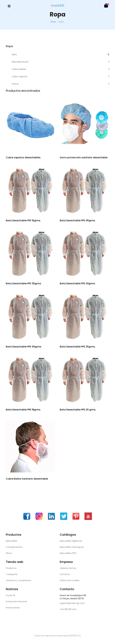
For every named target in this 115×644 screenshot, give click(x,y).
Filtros (9, 553)
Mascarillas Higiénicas (71, 541)
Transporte (12, 574)
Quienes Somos (68, 568)
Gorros (15, 84)
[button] (106, 6)
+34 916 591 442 (68, 609)
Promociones (13, 608)
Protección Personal (16, 602)
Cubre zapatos (20, 76)
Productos (11, 568)
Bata (14, 54)
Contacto (65, 574)
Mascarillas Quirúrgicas (72, 547)
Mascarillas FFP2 (68, 553)
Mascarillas (12, 541)
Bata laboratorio (20, 62)
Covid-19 (10, 595)
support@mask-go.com (72, 603)
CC (79, 636)
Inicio (53, 22)
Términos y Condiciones (18, 580)
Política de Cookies (70, 580)
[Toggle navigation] (9, 6)
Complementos (14, 547)
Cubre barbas (19, 69)
